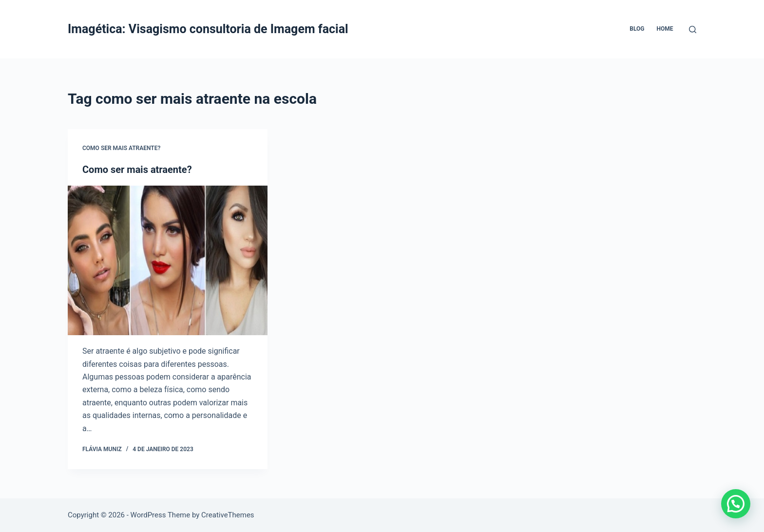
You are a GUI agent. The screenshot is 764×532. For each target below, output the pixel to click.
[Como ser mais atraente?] (168, 261)
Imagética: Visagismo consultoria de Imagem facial (208, 29)
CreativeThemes (228, 515)
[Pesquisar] (693, 29)
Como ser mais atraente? (121, 148)
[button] (736, 504)
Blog (637, 29)
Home (665, 29)
